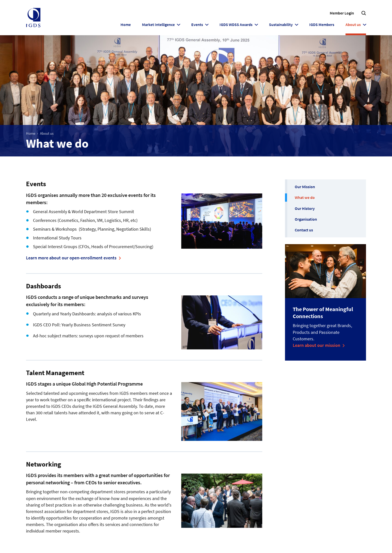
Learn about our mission (316, 345)
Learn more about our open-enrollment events (71, 258)
